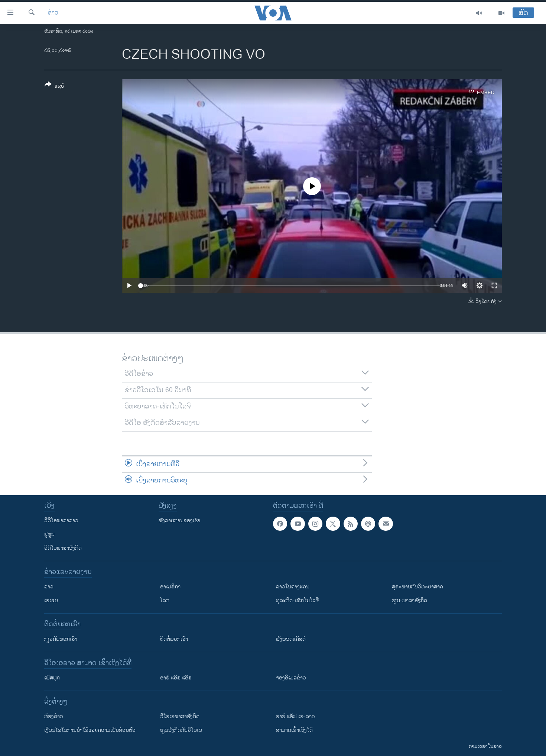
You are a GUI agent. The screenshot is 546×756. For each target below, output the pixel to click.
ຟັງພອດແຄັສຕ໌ (291, 639)
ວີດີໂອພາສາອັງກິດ (63, 548)
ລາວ (49, 587)
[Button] (54, 87)
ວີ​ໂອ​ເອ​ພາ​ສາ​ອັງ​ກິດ (180, 716)
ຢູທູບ (49, 534)
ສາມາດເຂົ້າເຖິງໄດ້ (294, 730)
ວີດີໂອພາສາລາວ (61, 521)
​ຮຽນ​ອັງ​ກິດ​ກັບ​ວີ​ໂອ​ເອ (181, 730)
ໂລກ (165, 600)
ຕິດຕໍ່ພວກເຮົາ (174, 639)
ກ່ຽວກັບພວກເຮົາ (61, 639)
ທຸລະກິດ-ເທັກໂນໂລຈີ (297, 600)
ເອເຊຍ (51, 600)
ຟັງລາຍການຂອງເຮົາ (179, 521)
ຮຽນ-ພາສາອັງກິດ (409, 600)
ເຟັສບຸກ (52, 678)
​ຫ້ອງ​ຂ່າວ (54, 716)
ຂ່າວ (53, 13)
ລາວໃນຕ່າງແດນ (293, 587)
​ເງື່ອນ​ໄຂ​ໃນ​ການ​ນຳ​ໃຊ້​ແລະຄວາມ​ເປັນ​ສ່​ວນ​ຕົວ (90, 730)
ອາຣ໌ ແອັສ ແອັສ (176, 678)
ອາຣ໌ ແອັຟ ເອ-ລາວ (295, 716)
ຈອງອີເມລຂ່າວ (291, 678)
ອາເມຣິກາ (170, 587)
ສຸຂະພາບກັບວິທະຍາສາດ (417, 587)
